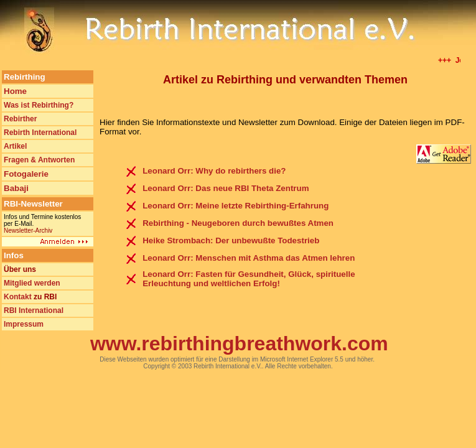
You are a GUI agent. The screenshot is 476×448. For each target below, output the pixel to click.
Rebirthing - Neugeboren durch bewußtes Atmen (238, 223)
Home (15, 91)
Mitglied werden (32, 283)
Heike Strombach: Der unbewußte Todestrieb (231, 240)
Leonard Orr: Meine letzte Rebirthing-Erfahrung (236, 206)
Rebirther (20, 119)
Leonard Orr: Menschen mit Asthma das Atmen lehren (249, 258)
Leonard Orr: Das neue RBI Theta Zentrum (226, 188)
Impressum (24, 324)
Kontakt (18, 297)
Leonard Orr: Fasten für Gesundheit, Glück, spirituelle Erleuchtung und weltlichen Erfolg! (249, 279)
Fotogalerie (26, 174)
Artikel (15, 146)
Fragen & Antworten (39, 160)
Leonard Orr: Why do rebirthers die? (214, 171)
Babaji (16, 188)
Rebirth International (40, 133)
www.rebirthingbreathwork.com (239, 343)
